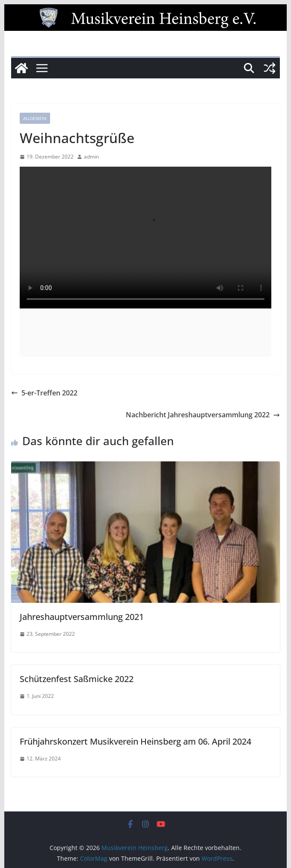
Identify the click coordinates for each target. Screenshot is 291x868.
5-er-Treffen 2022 (44, 393)
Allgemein (35, 118)
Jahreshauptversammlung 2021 (82, 617)
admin (91, 157)
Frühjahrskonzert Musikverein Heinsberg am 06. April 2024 (135, 741)
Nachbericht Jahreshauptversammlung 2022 (203, 415)
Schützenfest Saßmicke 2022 (77, 679)
